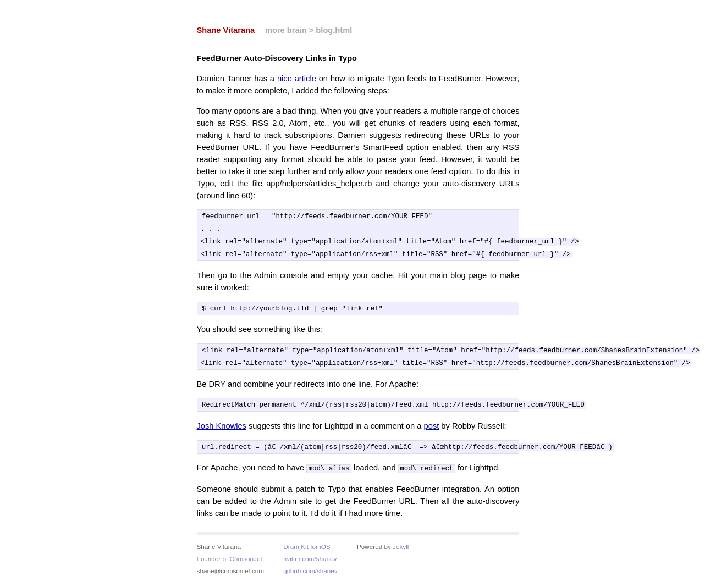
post (432, 430)
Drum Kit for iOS (307, 551)
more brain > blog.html (309, 30)
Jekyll (401, 551)
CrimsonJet (246, 563)
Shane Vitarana (226, 30)
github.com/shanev (310, 575)
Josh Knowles (222, 430)
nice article (297, 79)
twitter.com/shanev (310, 563)
